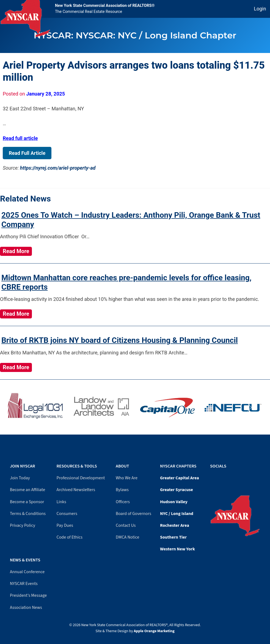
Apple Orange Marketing (154, 631)
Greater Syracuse (177, 490)
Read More (16, 251)
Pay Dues (65, 525)
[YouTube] (214, 477)
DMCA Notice (127, 537)
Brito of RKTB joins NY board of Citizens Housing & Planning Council (120, 340)
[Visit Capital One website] (168, 408)
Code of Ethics (70, 537)
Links (61, 502)
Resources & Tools (77, 466)
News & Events (25, 560)
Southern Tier (173, 537)
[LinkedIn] (217, 477)
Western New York (177, 549)
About (122, 466)
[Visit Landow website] (102, 408)
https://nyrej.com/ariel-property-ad (58, 168)
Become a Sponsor (27, 502)
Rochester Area (175, 525)
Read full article (20, 138)
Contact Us (126, 525)
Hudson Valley (174, 502)
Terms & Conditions (28, 514)
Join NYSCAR (23, 466)
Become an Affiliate (27, 490)
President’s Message (28, 595)
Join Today (20, 478)
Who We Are (127, 478)
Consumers (67, 514)
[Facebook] (211, 477)
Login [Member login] (260, 9)
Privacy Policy (23, 525)
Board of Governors (133, 514)
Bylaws (122, 490)
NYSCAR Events (24, 584)
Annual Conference (27, 572)
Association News (26, 607)
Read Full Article (27, 153)
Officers (123, 502)
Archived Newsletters (76, 490)
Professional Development (81, 478)
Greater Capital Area (180, 478)
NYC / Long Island (177, 514)
